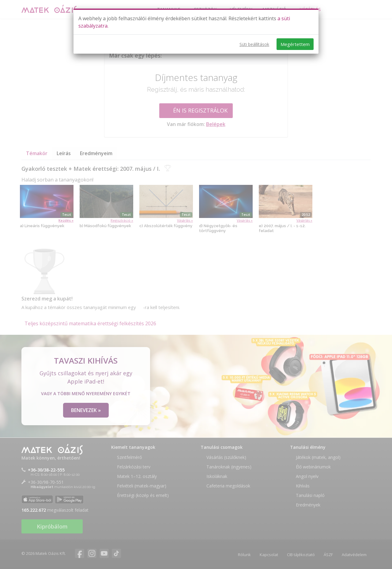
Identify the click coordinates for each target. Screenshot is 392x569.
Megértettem (295, 44)
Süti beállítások (254, 44)
